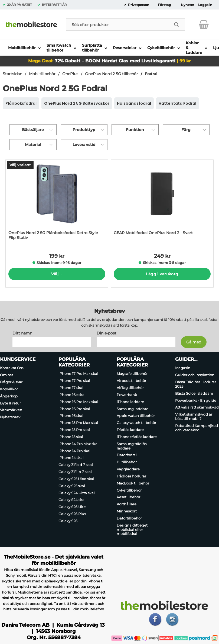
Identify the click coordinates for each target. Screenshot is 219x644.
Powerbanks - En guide (196, 400)
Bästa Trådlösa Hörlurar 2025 (196, 384)
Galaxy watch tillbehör (136, 423)
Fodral (151, 74)
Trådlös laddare (130, 430)
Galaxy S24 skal (72, 500)
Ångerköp (9, 396)
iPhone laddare (130, 402)
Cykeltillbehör (129, 490)
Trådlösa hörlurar (131, 476)
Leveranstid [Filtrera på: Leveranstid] (84, 145)
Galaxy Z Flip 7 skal (75, 472)
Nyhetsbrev (10, 417)
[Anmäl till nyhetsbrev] (194, 342)
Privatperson (138, 5)
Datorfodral (127, 455)
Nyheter (187, 5)
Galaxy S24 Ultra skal (77, 493)
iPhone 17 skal (71, 388)
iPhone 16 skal (71, 416)
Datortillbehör (129, 518)
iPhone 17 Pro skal (74, 381)
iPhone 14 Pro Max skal (79, 444)
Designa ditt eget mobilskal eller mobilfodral (132, 530)
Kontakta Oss (12, 368)
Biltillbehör (127, 462)
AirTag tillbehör (130, 388)
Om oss (6, 375)
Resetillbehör (128, 497)
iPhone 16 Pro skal (74, 409)
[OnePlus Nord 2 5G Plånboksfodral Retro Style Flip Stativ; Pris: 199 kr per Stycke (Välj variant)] (57, 203)
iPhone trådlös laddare (137, 437)
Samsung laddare (133, 409)
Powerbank (127, 395)
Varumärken (11, 410)
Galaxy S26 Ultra (73, 507)
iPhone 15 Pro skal (74, 430)
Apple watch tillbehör (136, 416)
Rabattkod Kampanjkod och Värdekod (197, 428)
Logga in (205, 5)
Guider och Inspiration (195, 375)
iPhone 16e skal (72, 395)
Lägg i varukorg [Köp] (162, 274)
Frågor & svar (11, 382)
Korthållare (127, 504)
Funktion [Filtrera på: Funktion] (135, 130)
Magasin (183, 368)
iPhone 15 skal (71, 437)
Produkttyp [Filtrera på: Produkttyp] (84, 130)
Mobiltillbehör (42, 74)
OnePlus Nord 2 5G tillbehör (112, 74)
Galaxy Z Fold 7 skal (76, 465)
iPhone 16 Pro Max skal (78, 402)
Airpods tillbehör (131, 381)
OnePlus (70, 74)
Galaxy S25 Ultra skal (76, 479)
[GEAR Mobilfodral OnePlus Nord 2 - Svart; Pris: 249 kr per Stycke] (162, 203)
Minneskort (127, 511)
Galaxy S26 (68, 521)
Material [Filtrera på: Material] (33, 145)
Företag (164, 5)
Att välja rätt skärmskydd (197, 407)
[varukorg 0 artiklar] (204, 24)
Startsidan (12, 74)
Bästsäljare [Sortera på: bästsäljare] (33, 130)
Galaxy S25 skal (72, 486)
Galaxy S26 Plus (72, 514)
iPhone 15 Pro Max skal (78, 423)
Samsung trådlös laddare (132, 446)
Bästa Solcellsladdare (194, 393)
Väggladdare (128, 469)
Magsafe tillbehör (132, 374)
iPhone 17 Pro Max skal (78, 374)
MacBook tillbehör (133, 483)
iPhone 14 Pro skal (74, 451)
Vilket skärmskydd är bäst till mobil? (194, 416)
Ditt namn (22, 333)
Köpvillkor (9, 389)
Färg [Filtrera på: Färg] (186, 130)
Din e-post (107, 333)
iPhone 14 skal (71, 458)
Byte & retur (10, 403)
